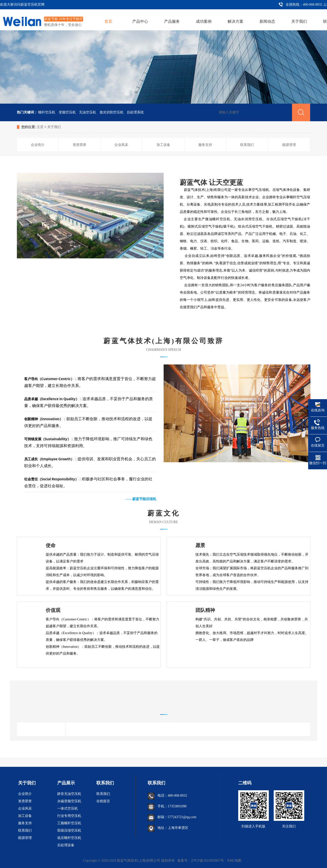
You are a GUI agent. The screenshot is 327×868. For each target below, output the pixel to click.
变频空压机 (67, 112)
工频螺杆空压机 (69, 823)
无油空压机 (88, 112)
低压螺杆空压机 (69, 838)
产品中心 (140, 21)
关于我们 (299, 21)
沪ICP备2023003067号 (208, 861)
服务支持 (25, 823)
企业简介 (25, 794)
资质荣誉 (25, 801)
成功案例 (204, 21)
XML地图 (234, 861)
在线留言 (103, 801)
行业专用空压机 (69, 816)
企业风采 (25, 808)
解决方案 (236, 21)
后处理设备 (66, 845)
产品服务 (172, 21)
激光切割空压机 (112, 112)
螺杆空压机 (47, 112)
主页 (40, 127)
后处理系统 (135, 112)
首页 (108, 21)
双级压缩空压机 (69, 830)
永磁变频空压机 (69, 801)
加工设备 (25, 816)
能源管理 (25, 838)
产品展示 (66, 783)
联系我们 (25, 830)
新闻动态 (267, 21)
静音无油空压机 (69, 794)
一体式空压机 (68, 808)
